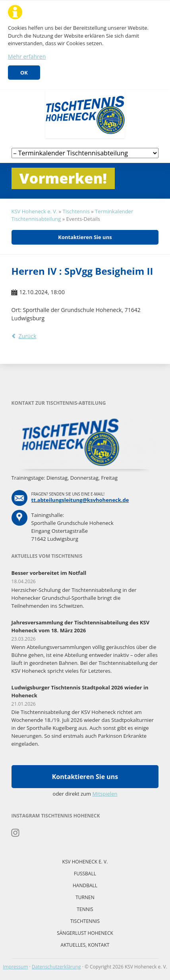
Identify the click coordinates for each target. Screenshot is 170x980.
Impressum (15, 967)
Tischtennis (76, 211)
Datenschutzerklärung (56, 967)
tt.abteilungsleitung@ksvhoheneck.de (80, 500)
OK (24, 73)
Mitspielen (105, 794)
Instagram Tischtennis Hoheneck (16, 833)
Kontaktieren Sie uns (85, 237)
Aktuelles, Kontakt (85, 945)
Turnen (85, 897)
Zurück (28, 336)
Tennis (85, 909)
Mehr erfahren (27, 56)
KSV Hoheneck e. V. (35, 211)
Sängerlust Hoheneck (85, 933)
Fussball (85, 874)
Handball (85, 885)
